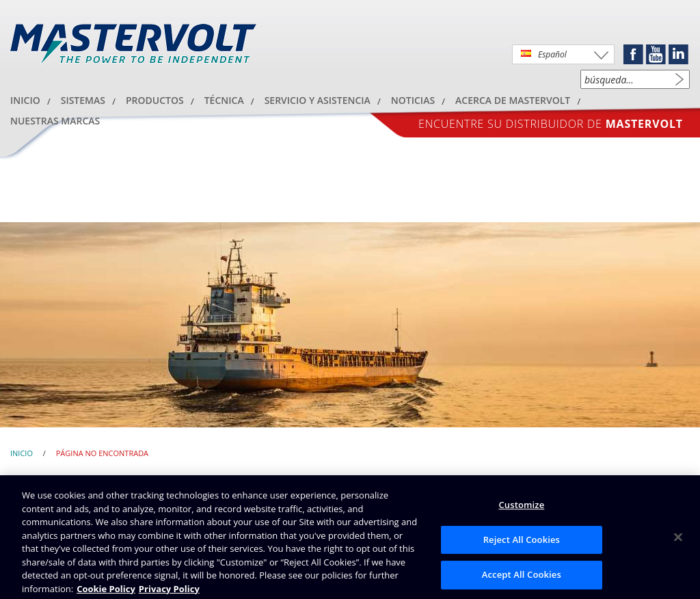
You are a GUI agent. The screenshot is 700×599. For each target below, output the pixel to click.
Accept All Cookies (522, 578)
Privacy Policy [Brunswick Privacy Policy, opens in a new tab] (169, 592)
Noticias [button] (413, 100)
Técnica (224, 100)
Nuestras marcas (55, 121)
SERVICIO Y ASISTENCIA (318, 100)
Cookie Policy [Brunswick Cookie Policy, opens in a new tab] (106, 592)
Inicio (25, 100)
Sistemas (83, 100)
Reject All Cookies (522, 543)
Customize (521, 508)
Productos (155, 100)
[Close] (678, 541)
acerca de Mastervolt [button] (513, 100)
